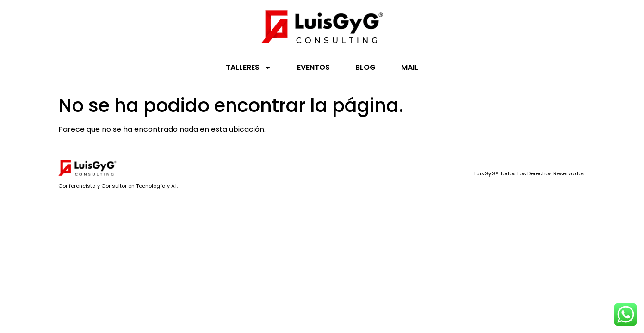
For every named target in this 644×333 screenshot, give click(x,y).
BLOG (365, 67)
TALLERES (249, 68)
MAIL (410, 67)
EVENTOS (313, 67)
